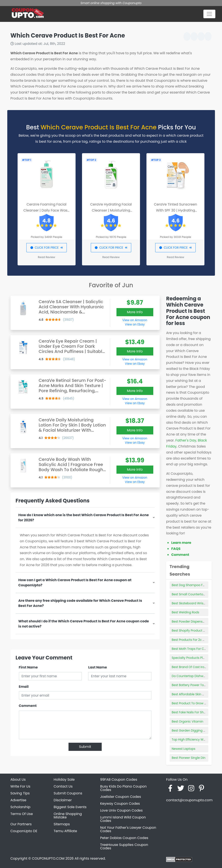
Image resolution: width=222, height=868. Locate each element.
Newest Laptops (184, 749)
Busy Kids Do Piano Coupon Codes (123, 788)
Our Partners (21, 824)
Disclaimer (63, 800)
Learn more (181, 543)
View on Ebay (135, 324)
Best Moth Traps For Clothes (192, 649)
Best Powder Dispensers (189, 622)
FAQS (176, 549)
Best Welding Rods (185, 612)
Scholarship (21, 807)
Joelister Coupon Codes (121, 797)
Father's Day (186, 440)
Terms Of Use (22, 814)
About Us (18, 780)
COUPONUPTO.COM (48, 858)
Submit (85, 747)
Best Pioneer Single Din (188, 758)
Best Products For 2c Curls (191, 640)
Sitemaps (62, 824)
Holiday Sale (64, 780)
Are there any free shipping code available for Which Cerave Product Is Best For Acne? (80, 603)
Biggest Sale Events (70, 807)
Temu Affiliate (65, 831)
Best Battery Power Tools (190, 685)
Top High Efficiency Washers (193, 739)
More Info (135, 312)
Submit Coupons (68, 793)
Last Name (98, 667)
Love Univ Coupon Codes (121, 810)
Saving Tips (20, 793)
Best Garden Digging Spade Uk (194, 730)
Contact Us (63, 786)
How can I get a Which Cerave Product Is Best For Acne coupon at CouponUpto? (75, 583)
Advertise (19, 800)
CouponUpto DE (24, 831)
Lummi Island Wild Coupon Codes (123, 819)
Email (24, 687)
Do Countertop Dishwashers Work (197, 676)
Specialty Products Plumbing (193, 658)
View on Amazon (135, 320)
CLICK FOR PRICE (47, 248)
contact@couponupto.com (189, 800)
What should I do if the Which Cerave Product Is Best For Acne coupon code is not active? (84, 624)
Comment (28, 706)
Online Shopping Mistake (68, 816)
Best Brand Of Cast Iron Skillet (194, 667)
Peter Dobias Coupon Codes (124, 838)
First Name (28, 667)
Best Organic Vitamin (188, 721)
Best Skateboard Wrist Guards (194, 603)
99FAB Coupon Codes (119, 780)
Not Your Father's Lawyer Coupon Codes (128, 829)
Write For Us (20, 786)
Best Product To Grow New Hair (195, 703)
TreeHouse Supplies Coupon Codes (124, 846)
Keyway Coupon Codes (120, 804)
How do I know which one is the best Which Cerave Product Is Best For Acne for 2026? (84, 518)
